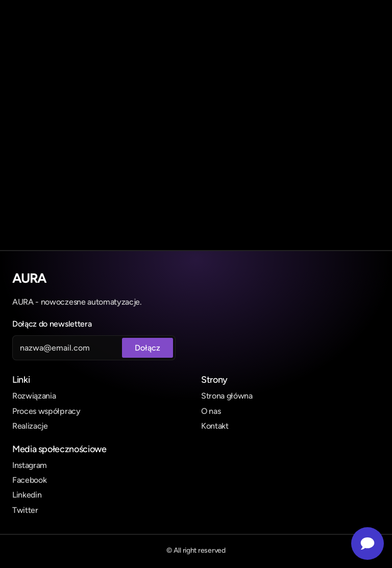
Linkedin (27, 495)
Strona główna (227, 396)
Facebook (29, 480)
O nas (211, 411)
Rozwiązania (34, 396)
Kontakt (215, 426)
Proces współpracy (46, 411)
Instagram (30, 465)
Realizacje (30, 426)
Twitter (25, 510)
